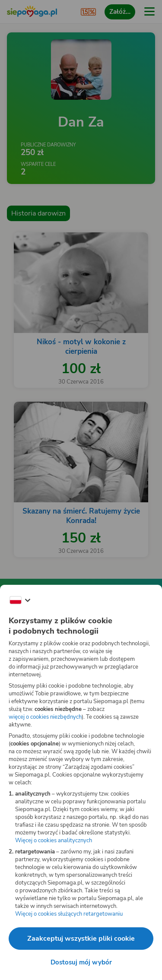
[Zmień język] (20, 600)
